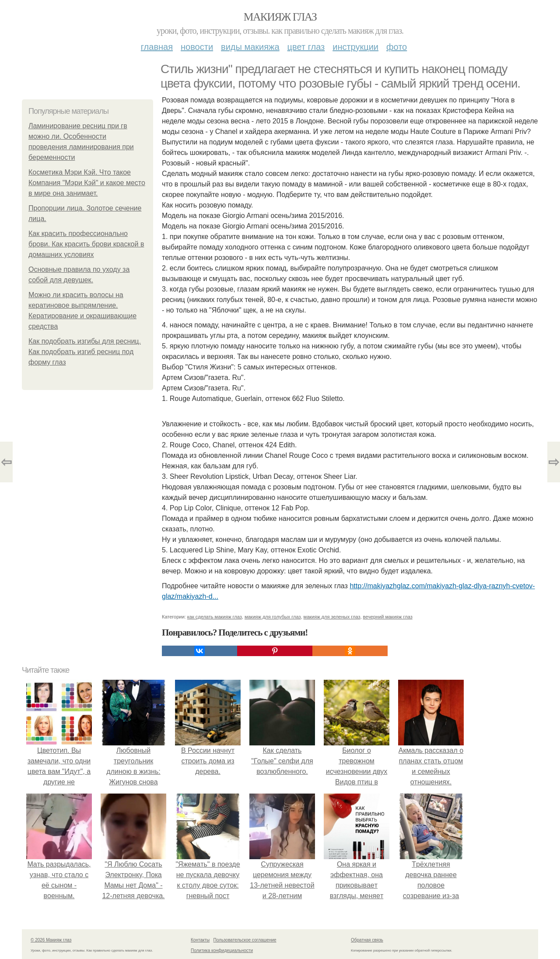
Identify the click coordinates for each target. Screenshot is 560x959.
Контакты (200, 940)
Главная (157, 47)
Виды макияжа (250, 47)
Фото (397, 47)
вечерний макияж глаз (388, 617)
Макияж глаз (280, 17)
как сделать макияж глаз (215, 617)
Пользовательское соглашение (245, 940)
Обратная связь (367, 940)
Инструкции (355, 47)
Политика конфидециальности (222, 950)
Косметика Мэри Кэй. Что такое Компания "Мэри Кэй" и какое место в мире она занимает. (87, 183)
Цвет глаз (306, 47)
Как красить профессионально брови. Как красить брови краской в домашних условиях (86, 244)
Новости (197, 47)
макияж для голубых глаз (273, 617)
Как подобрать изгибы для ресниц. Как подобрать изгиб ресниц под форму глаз (85, 352)
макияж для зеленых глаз (332, 617)
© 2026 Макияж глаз (51, 940)
